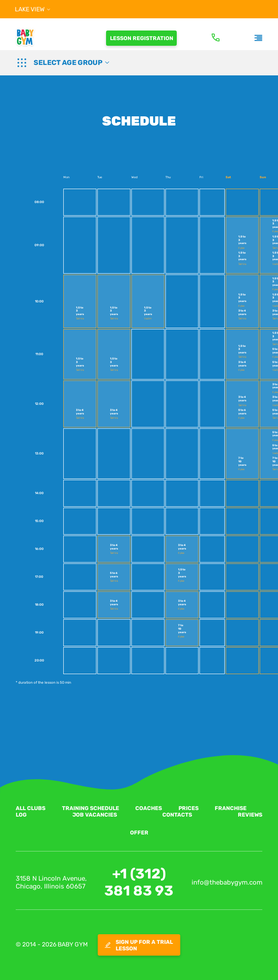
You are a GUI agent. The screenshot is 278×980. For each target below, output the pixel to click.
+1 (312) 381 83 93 (139, 882)
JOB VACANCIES (95, 815)
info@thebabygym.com (227, 882)
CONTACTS (177, 815)
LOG (21, 815)
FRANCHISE (231, 808)
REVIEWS (250, 815)
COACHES (149, 808)
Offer (139, 832)
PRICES (189, 808)
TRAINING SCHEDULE (91, 808)
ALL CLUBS (31, 808)
